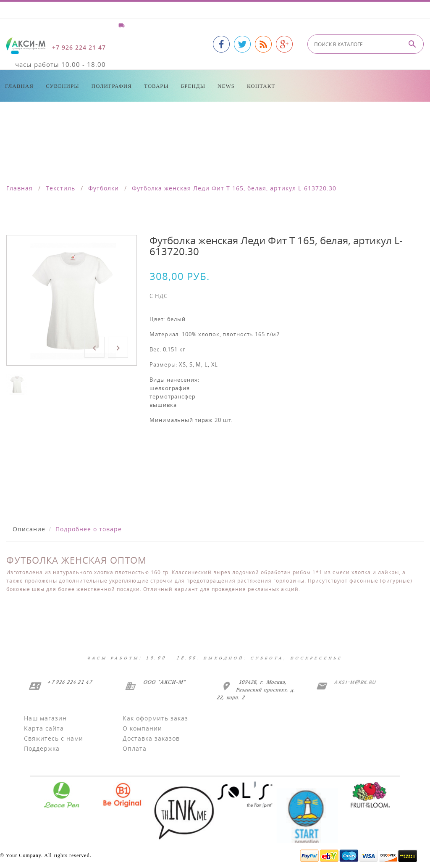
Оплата (135, 748)
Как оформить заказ (155, 718)
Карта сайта (44, 728)
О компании (142, 728)
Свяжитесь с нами (54, 738)
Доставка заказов (151, 738)
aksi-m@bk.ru (354, 682)
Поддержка (42, 748)
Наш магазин (45, 718)
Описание (29, 529)
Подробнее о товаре (89, 529)
